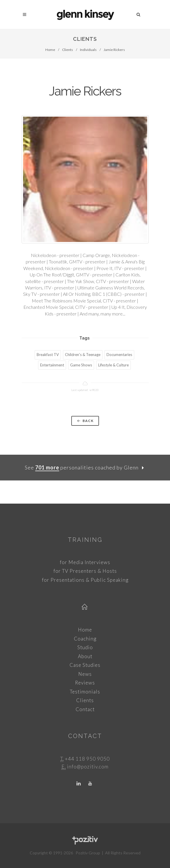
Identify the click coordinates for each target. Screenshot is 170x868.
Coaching (85, 639)
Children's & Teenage (83, 355)
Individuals (88, 50)
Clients (68, 50)
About (85, 656)
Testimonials (85, 692)
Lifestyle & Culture (113, 365)
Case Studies (85, 665)
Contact (85, 709)
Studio (85, 647)
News (85, 674)
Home (50, 50)
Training (85, 540)
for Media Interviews (85, 562)
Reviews (85, 683)
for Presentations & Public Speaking (85, 580)
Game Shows (81, 365)
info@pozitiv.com (88, 767)
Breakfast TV (48, 355)
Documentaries (119, 355)
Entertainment (52, 365)
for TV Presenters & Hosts (85, 571)
